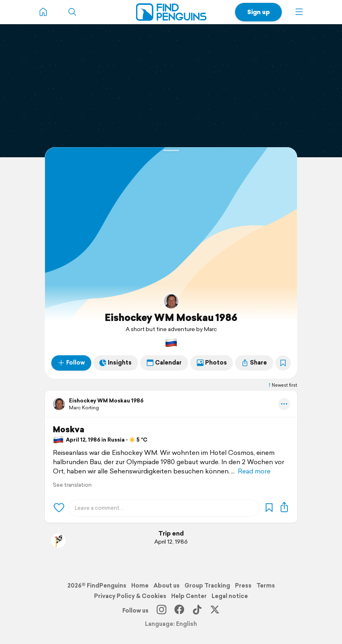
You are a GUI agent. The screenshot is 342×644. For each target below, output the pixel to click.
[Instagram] (162, 611)
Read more (254, 471)
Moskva (69, 429)
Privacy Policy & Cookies (130, 596)
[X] (215, 611)
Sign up (258, 12)
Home (140, 586)
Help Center (189, 596)
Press (243, 586)
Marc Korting (84, 407)
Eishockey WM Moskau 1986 (171, 317)
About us (167, 586)
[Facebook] (179, 611)
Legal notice (230, 596)
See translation (72, 485)
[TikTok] (197, 611)
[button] (299, 12)
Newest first (282, 385)
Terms (266, 586)
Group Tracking (207, 586)
